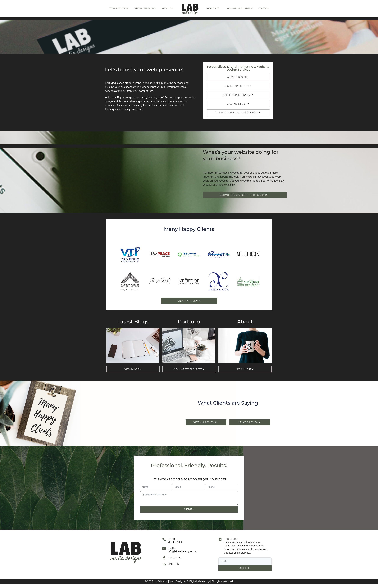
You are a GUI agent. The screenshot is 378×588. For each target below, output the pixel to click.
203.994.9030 (175, 542)
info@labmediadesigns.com (183, 551)
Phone (172, 539)
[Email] (164, 549)
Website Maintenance (240, 8)
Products (168, 8)
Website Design (119, 8)
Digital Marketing (145, 8)
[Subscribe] (220, 539)
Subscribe (231, 539)
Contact (264, 8)
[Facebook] (164, 558)
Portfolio (213, 8)
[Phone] (164, 539)
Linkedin (174, 564)
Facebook (174, 558)
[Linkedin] (164, 564)
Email (172, 548)
